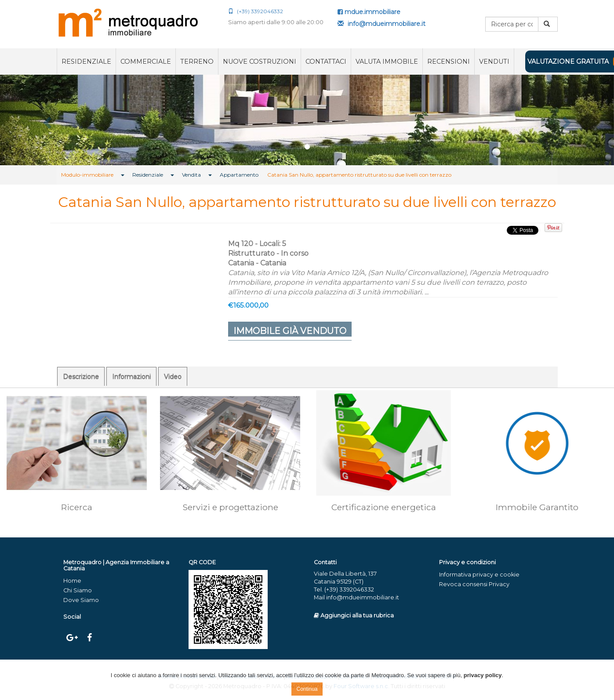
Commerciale (146, 62)
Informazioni (131, 377)
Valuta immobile (387, 62)
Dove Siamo (81, 600)
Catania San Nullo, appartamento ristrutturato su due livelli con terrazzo (359, 175)
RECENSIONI (449, 62)
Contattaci (326, 62)
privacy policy (483, 675)
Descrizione (81, 377)
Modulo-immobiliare (87, 175)
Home (72, 581)
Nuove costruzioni (260, 62)
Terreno (197, 62)
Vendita (191, 175)
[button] (46, 120)
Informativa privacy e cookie (479, 575)
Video (173, 377)
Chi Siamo (78, 590)
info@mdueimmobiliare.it (381, 24)
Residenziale (86, 62)
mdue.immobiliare (369, 12)
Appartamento (239, 175)
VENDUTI (494, 62)
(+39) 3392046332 (256, 11)
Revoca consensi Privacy (474, 584)
